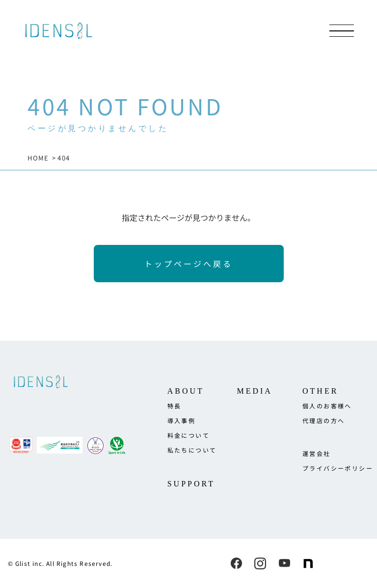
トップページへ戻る (188, 264)
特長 (175, 406)
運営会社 (317, 453)
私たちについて (192, 450)
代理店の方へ (323, 420)
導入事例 (182, 420)
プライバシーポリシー (338, 468)
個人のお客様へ (327, 406)
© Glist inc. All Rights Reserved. (60, 563)
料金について (188, 435)
